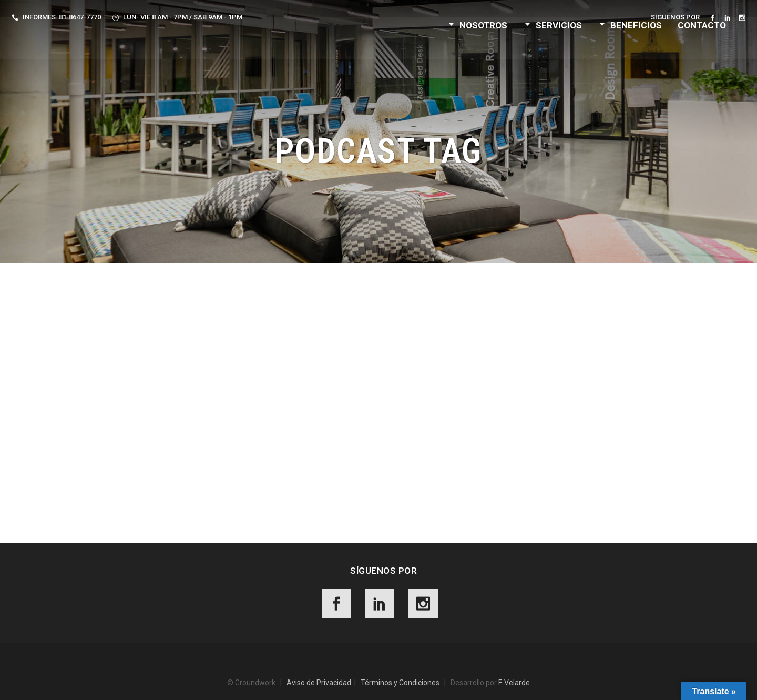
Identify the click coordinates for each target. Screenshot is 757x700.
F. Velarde (514, 683)
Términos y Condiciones (400, 683)
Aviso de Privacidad (319, 683)
